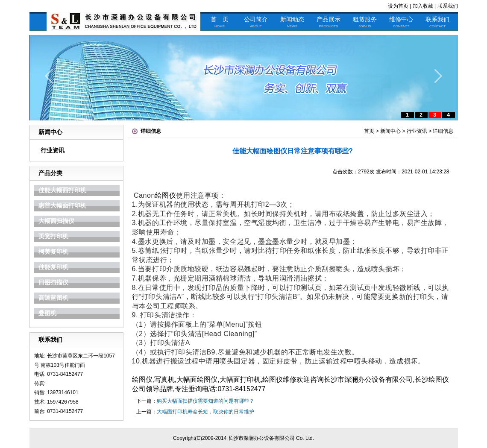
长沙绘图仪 (432, 379)
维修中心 (401, 22)
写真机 (164, 379)
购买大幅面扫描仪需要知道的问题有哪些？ (205, 401)
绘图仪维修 (279, 379)
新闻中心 (390, 131)
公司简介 (256, 22)
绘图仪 (166, 195)
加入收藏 (423, 6)
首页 (369, 131)
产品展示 (329, 22)
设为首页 (398, 6)
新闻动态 (292, 22)
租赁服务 (365, 22)
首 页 (220, 22)
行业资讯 (53, 150)
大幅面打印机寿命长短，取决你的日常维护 (205, 412)
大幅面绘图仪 (197, 379)
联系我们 (448, 6)
